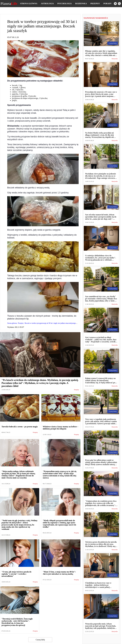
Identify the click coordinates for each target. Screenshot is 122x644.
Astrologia (47, 4)
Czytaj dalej (40, 640)
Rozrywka (81, 4)
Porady (107, 4)
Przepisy (95, 4)
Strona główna (29, 4)
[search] (119, 4)
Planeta (9, 4)
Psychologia (65, 4)
